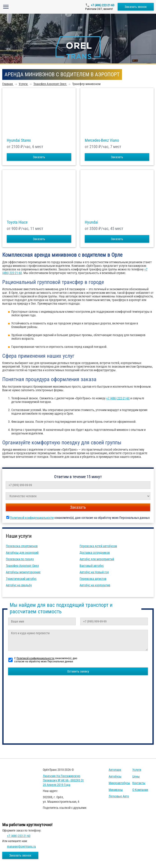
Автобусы (115, 776)
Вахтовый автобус (92, 566)
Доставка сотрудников (95, 553)
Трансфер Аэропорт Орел (22, 566)
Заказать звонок (136, 7)
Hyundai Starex (19, 140)
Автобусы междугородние (23, 572)
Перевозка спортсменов (22, 546)
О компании (140, 790)
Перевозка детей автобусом (98, 546)
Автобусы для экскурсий (22, 553)
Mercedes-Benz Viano (102, 140)
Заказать (39, 157)
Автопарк (115, 770)
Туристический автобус (21, 579)
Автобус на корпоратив (95, 585)
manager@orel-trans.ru (21, 846)
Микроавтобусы (119, 783)
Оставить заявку (78, 671)
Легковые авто (119, 796)
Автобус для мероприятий (97, 559)
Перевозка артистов (93, 579)
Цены (136, 776)
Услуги (137, 770)
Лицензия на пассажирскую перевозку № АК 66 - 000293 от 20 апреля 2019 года (63, 780)
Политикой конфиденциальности (32, 518)
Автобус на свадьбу (19, 585)
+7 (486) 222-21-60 (103, 5)
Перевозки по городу (20, 559)
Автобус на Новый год (94, 572)
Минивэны (116, 790)
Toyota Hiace (17, 222)
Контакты (139, 783)
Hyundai (91, 222)
